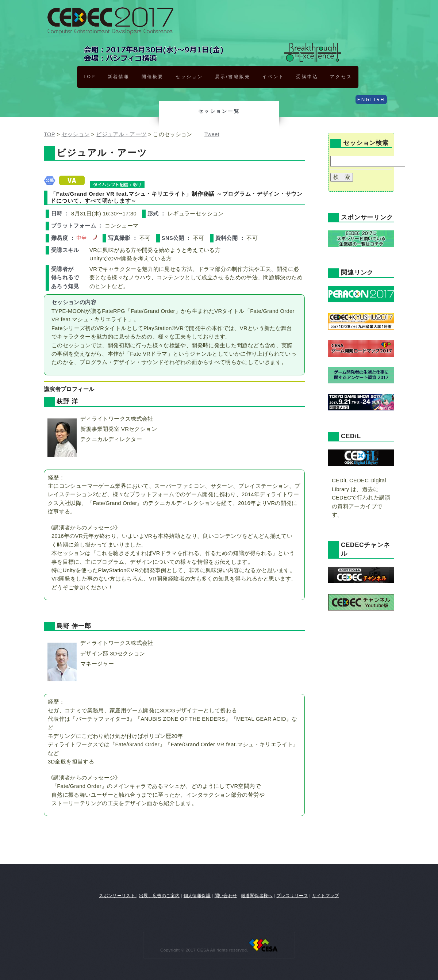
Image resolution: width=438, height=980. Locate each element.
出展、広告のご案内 (159, 895)
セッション (189, 77)
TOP (89, 77)
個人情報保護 (197, 895)
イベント (273, 77)
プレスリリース (292, 895)
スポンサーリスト (118, 895)
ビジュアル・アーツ (121, 134)
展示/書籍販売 (233, 77)
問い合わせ (226, 895)
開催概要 (153, 77)
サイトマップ (326, 895)
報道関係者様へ (257, 895)
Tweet (212, 134)
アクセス (341, 77)
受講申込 (307, 77)
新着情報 (119, 77)
